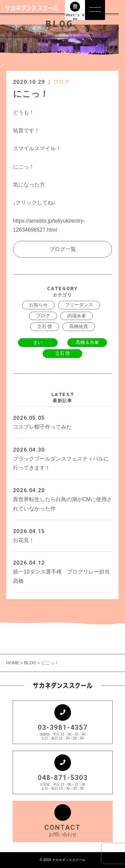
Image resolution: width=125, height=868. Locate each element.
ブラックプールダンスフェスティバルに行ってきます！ (63, 458)
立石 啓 (45, 326)
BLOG (30, 663)
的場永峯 (77, 316)
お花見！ (63, 535)
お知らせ (38, 305)
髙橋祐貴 (79, 326)
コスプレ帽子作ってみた (63, 422)
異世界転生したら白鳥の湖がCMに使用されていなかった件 (63, 498)
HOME (13, 663)
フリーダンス (79, 305)
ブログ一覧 (63, 249)
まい (38, 342)
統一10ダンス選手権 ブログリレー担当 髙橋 (63, 571)
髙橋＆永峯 (87, 342)
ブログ (61, 82)
